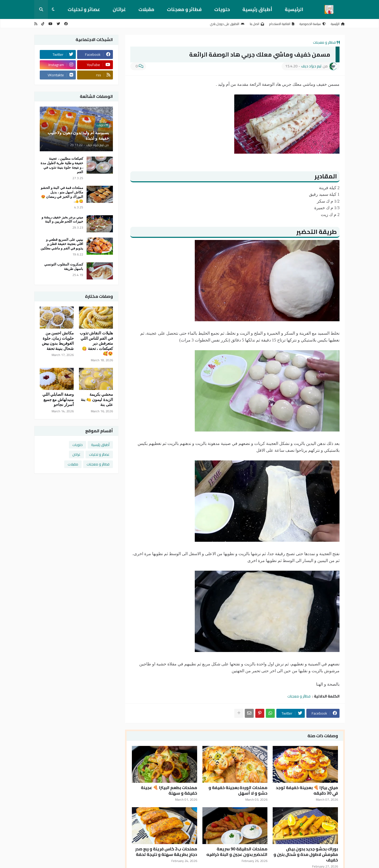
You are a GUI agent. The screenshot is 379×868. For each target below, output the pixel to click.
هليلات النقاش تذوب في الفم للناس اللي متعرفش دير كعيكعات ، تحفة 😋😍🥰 (96, 343)
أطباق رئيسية (257, 9)
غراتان (119, 9)
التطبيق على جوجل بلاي (227, 24)
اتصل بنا (257, 24)
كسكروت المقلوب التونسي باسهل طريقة (64, 267)
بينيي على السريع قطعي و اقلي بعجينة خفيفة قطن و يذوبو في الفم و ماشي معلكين (62, 244)
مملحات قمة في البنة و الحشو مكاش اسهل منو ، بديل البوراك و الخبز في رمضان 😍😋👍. (62, 194)
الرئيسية (294, 9)
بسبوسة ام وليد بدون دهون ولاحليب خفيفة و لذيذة (78, 136)
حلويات (222, 9)
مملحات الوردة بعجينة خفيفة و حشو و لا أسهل (238, 790)
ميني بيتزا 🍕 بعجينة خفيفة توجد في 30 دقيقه (307, 790)
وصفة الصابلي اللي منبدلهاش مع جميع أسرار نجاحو (58, 400)
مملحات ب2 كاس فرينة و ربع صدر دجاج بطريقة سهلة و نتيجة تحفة (166, 852)
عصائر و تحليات (84, 9)
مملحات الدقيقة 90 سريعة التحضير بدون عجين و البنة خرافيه (237, 852)
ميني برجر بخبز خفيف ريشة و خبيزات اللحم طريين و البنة (62, 219)
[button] (53, 9)
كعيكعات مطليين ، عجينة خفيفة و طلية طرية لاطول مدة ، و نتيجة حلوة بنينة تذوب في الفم (62, 165)
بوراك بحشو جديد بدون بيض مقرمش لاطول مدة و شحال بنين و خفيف (306, 854)
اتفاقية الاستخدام (282, 24)
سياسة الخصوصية (313, 24)
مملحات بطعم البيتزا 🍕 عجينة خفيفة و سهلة (169, 790)
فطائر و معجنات (184, 9)
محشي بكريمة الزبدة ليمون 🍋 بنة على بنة (97, 400)
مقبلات (146, 9)
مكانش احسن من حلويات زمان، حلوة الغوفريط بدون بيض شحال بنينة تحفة (58, 341)
